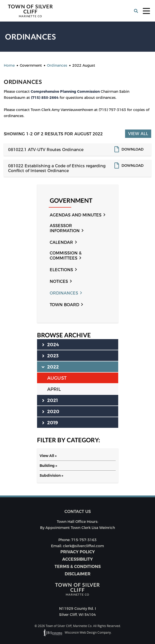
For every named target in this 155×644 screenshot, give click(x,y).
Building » (48, 466)
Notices (59, 281)
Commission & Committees (66, 256)
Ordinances (64, 293)
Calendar (61, 242)
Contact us (78, 512)
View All (138, 134)
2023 (50, 356)
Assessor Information (65, 228)
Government (71, 201)
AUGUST (57, 378)
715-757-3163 (84, 540)
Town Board (64, 305)
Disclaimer (78, 574)
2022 (51, 367)
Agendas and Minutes (76, 215)
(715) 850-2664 (45, 98)
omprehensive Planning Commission (66, 91)
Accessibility (77, 559)
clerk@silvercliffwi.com (83, 546)
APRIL (54, 389)
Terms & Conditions (78, 567)
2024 (51, 344)
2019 (50, 422)
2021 (50, 400)
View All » (48, 456)
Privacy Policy (78, 552)
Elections (61, 270)
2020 (51, 411)
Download (133, 149)
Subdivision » (51, 475)
